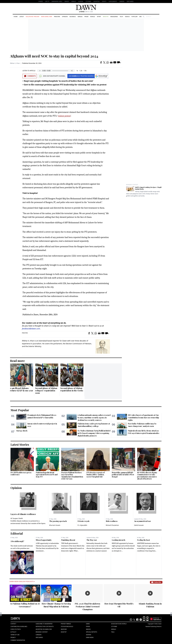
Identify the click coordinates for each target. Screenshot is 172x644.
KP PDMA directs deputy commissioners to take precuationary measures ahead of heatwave (147, 476)
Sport (99, 17)
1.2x (81, 71)
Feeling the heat (143, 540)
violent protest (64, 116)
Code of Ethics (16, 629)
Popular (134, 17)
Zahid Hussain (139, 525)
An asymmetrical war (142, 521)
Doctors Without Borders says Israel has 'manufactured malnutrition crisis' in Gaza (72, 476)
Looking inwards (119, 540)
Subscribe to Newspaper (44, 624)
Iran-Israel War (47, 17)
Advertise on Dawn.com (44, 629)
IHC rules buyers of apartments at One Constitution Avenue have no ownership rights (143, 418)
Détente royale (84, 521)
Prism (86, 17)
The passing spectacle (58, 521)
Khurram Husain (55, 525)
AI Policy (13, 632)
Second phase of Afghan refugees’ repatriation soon (46, 391)
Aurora (81, 1)
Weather (64, 629)
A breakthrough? (17, 541)
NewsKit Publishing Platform (153, 626)
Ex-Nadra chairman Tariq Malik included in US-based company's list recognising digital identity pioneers (94, 433)
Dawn (88, 624)
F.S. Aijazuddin (82, 525)
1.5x (85, 71)
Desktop (64, 632)
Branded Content (132, 185)
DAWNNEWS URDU (57, 1)
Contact (13, 624)
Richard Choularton (112, 525)
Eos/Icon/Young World (119, 624)
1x (77, 71)
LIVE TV (47, 1)
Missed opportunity (44, 540)
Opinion (65, 17)
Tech (121, 17)
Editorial (17, 533)
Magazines (114, 17)
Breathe (106, 17)
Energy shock (22, 431)
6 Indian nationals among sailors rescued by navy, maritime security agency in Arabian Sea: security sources (94, 418)
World (93, 17)
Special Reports (92, 632)
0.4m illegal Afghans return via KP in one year (22, 389)
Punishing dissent (68, 540)
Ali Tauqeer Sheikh (17, 518)
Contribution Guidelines (19, 627)
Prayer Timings (66, 624)
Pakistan (57, 17)
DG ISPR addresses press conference (21, 474)
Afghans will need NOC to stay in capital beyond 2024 (54, 56)
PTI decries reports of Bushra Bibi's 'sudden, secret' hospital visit (96, 475)
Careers (122, 1)
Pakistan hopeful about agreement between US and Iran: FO (47, 475)
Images (67, 1)
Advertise (97, 1)
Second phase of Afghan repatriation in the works (72, 389)
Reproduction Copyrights (45, 627)
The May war (92, 540)
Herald (74, 1)
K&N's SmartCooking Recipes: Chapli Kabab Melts (148, 188)
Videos (127, 17)
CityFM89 (88, 1)
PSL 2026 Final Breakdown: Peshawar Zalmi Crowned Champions (88, 607)
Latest (22, 17)
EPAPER (41, 1)
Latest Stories (20, 444)
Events (104, 1)
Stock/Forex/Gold (67, 627)
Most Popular (20, 410)
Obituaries (130, 1)
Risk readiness (112, 521)
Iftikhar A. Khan (15, 63)
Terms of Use (15, 635)
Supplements (113, 1)
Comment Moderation (18, 640)
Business (73, 17)
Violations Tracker (32, 17)
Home (16, 17)
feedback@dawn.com (31, 329)
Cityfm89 (114, 627)
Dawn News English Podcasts (22, 582)
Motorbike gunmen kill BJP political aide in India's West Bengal (123, 475)
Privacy (13, 638)
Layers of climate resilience (23, 514)
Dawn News (90, 638)
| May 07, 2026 (86, 12)
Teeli (113, 632)
